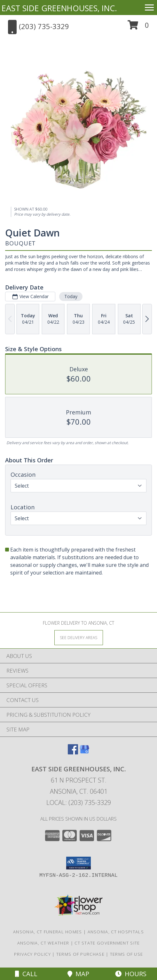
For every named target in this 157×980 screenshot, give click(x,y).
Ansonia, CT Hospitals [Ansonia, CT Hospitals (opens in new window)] (116, 932)
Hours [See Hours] (131, 974)
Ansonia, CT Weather (43, 943)
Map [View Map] (78, 974)
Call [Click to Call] (26, 974)
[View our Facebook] (73, 752)
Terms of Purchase (80, 954)
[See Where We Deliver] (79, 637)
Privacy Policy (32, 954)
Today (71, 296)
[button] (138, 27)
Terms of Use (127, 954)
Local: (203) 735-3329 (79, 803)
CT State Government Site (107, 943)
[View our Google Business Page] (84, 752)
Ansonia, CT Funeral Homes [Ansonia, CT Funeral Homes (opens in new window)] (48, 932)
